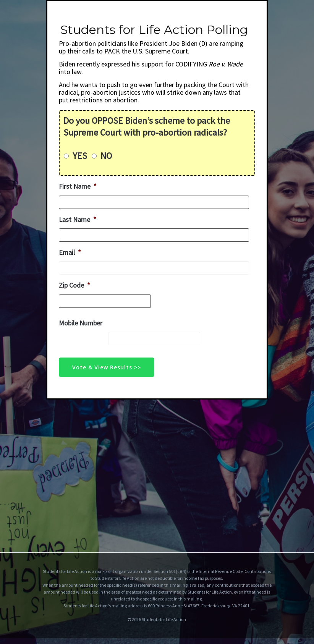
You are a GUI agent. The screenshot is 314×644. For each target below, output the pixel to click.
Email (70, 252)
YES (80, 156)
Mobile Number (81, 323)
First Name (78, 186)
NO (106, 156)
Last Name (78, 219)
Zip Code (74, 285)
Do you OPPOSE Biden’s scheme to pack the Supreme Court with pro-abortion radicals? (147, 126)
